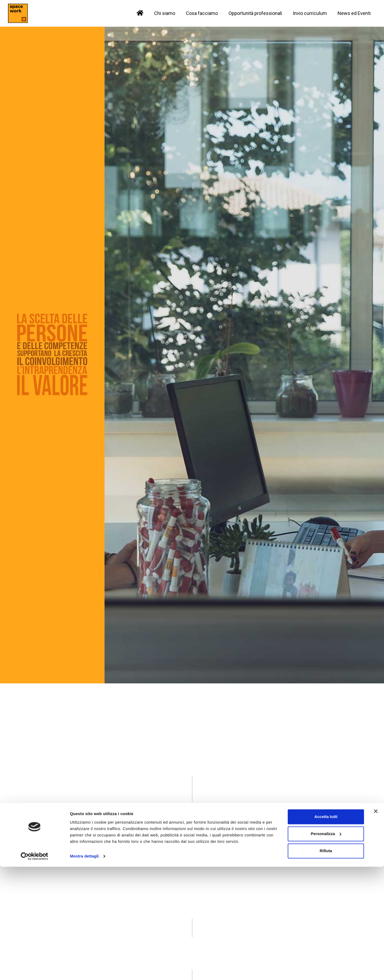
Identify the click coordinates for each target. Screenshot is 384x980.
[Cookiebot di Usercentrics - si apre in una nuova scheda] (35, 970)
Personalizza (326, 947)
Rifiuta (326, 964)
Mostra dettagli (84, 969)
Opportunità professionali (255, 13)
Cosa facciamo (202, 13)
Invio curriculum (310, 13)
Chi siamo (165, 13)
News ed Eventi (354, 13)
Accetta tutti (326, 930)
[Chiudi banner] (376, 925)
